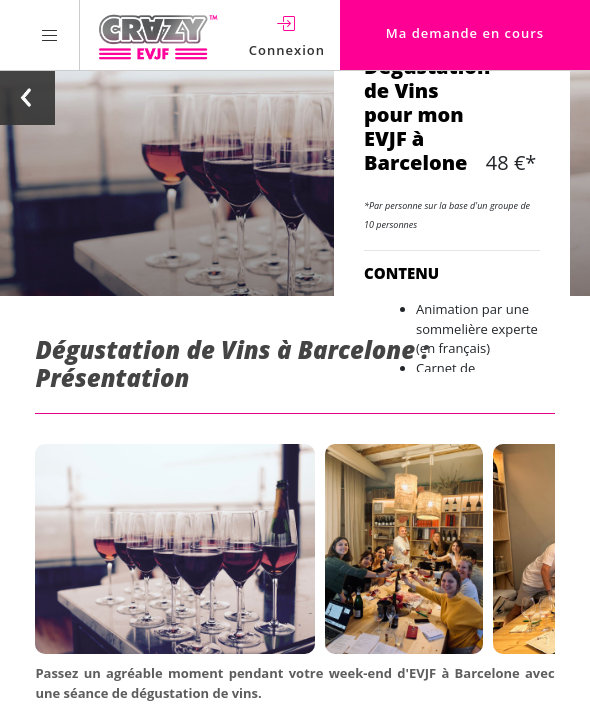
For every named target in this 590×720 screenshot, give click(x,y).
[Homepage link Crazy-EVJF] (157, 35)
